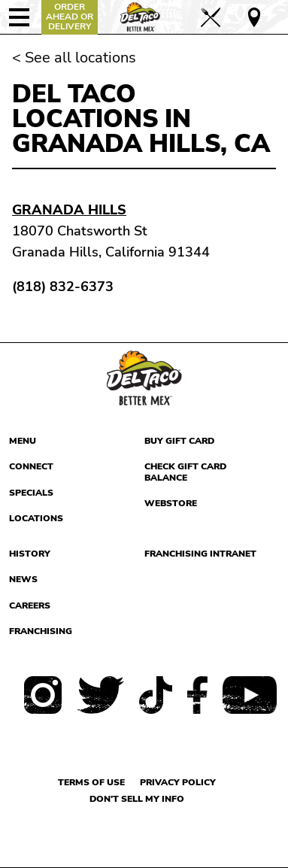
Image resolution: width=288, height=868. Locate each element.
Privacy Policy (178, 782)
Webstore (171, 503)
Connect (31, 466)
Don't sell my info (137, 799)
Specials (31, 493)
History (30, 554)
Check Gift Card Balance (185, 472)
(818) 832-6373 (63, 287)
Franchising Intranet (200, 554)
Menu (23, 441)
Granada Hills (69, 210)
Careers (30, 605)
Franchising (41, 631)
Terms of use (91, 782)
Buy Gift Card (179, 441)
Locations (36, 518)
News (23, 579)
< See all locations (74, 58)
